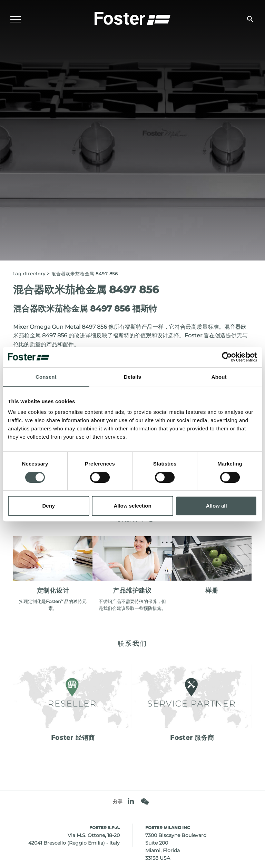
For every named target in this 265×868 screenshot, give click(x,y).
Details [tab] (132, 377)
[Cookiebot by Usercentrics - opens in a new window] (227, 357)
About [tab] (219, 377)
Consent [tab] (46, 377)
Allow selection (132, 506)
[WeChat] (145, 802)
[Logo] (132, 18)
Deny (48, 506)
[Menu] (16, 19)
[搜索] (250, 19)
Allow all (217, 506)
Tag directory (29, 274)
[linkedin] (131, 802)
